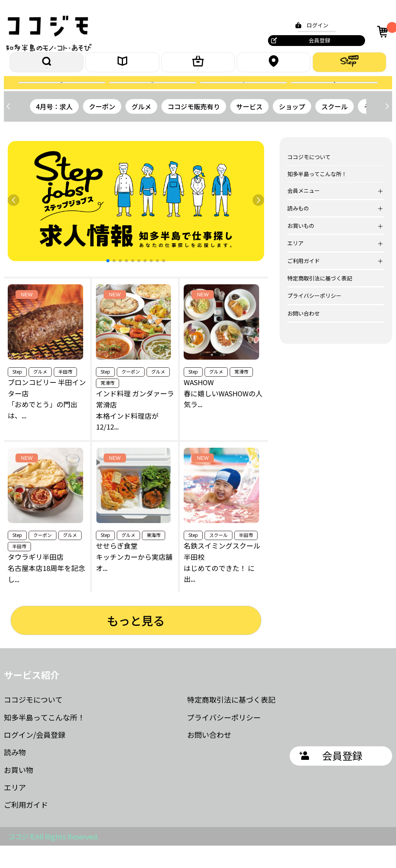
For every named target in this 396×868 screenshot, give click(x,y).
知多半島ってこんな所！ (317, 196)
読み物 (15, 774)
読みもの (122, 66)
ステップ (350, 66)
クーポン (244, 98)
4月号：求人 (54, 129)
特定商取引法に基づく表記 (320, 301)
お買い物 (19, 792)
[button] (387, 129)
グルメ (141, 129)
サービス (249, 129)
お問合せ (335, 98)
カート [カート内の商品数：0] (382, 31)
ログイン (313, 25)
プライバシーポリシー (314, 318)
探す (47, 66)
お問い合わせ (304, 335)
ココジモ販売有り (194, 129)
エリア (274, 66)
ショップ (292, 129)
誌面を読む (61, 98)
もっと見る (136, 642)
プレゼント (152, 98)
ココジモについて (309, 179)
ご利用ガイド (26, 827)
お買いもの (198, 66)
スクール (335, 129)
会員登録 (315, 40)
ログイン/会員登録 (35, 757)
